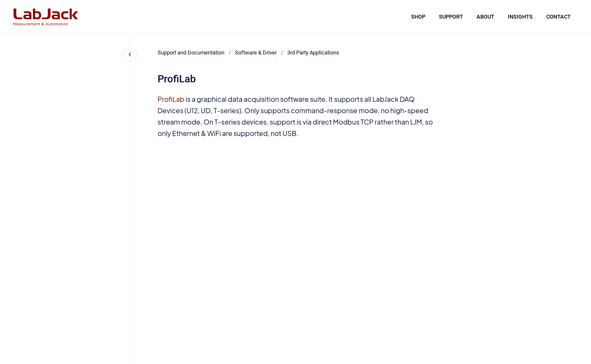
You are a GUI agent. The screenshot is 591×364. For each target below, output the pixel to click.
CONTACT (558, 17)
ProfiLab (171, 99)
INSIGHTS (520, 17)
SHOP (418, 17)
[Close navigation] (130, 54)
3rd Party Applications (313, 53)
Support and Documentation (191, 53)
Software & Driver (256, 53)
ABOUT (485, 17)
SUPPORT (451, 17)
